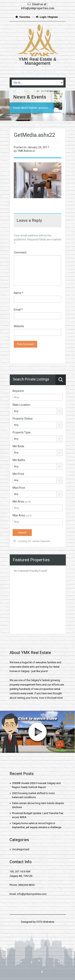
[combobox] (38, 411)
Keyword (18, 391)
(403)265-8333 (40, 72)
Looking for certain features (32, 541)
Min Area (22, 502)
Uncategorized (21, 849)
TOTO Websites (45, 922)
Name (19, 293)
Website (19, 326)
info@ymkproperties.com (38, 8)
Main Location (21, 405)
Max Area (22, 515)
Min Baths (19, 460)
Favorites (23, 17)
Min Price (18, 474)
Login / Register (47, 17)
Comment (20, 252)
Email (18, 310)
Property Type (22, 432)
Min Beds (18, 446)
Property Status (23, 419)
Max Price (19, 488)
